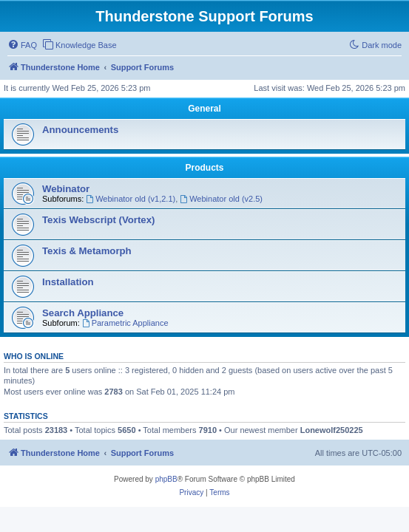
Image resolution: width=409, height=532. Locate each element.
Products (204, 168)
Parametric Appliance (125, 323)
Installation (68, 282)
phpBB (166, 479)
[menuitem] (22, 45)
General (204, 109)
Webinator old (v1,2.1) (131, 199)
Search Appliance (83, 313)
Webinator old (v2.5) (221, 199)
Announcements (80, 130)
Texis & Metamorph (87, 251)
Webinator (66, 189)
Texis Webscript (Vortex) (98, 220)
